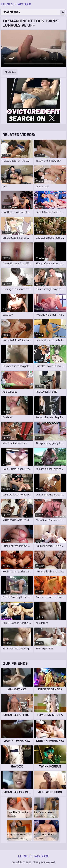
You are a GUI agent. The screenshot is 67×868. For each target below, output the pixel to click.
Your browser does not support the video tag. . (33, 49)
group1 (12, 72)
